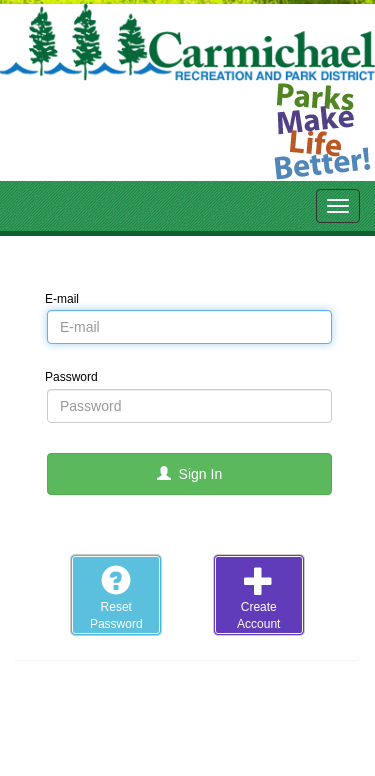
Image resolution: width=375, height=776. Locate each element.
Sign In (189, 474)
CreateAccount (258, 598)
